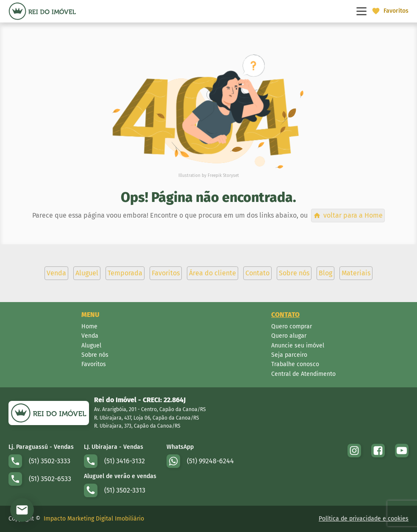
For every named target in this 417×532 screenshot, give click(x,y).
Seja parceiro (289, 355)
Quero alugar (289, 336)
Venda (90, 336)
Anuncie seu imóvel (298, 346)
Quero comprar (292, 326)
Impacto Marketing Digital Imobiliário (94, 519)
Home (89, 326)
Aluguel (91, 346)
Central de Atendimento (303, 374)
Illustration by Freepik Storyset (209, 176)
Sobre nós (95, 355)
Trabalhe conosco (295, 364)
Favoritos (94, 364)
